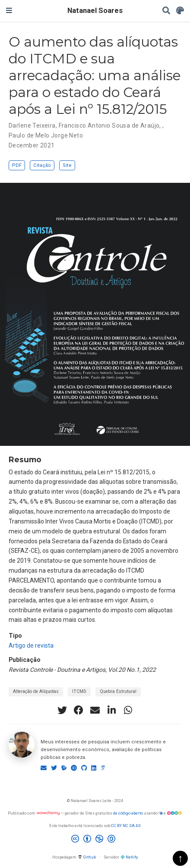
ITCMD (79, 691)
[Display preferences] (180, 11)
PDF (17, 165)
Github (87, 857)
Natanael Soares (95, 11)
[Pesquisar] (166, 11)
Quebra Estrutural (118, 691)
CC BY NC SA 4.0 (126, 826)
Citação (42, 165)
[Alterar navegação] (9, 11)
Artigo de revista (31, 646)
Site (67, 165)
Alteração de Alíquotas (36, 691)
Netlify (129, 857)
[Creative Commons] (95, 840)
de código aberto (128, 813)
